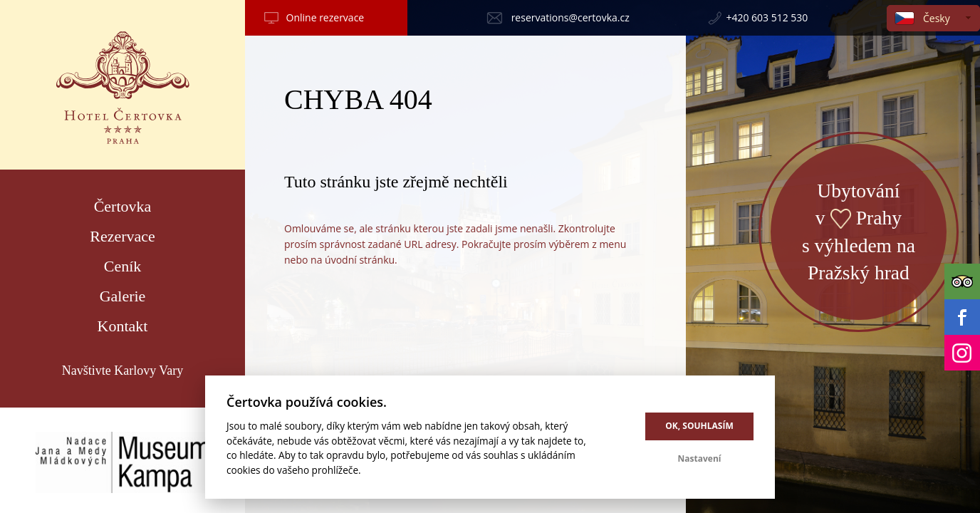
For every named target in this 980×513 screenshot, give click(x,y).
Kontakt (123, 326)
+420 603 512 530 (767, 17)
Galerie (123, 296)
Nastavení (700, 458)
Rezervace (123, 236)
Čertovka (123, 206)
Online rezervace (325, 17)
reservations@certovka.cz (570, 17)
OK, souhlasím (699, 426)
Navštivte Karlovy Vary (123, 370)
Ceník (123, 266)
